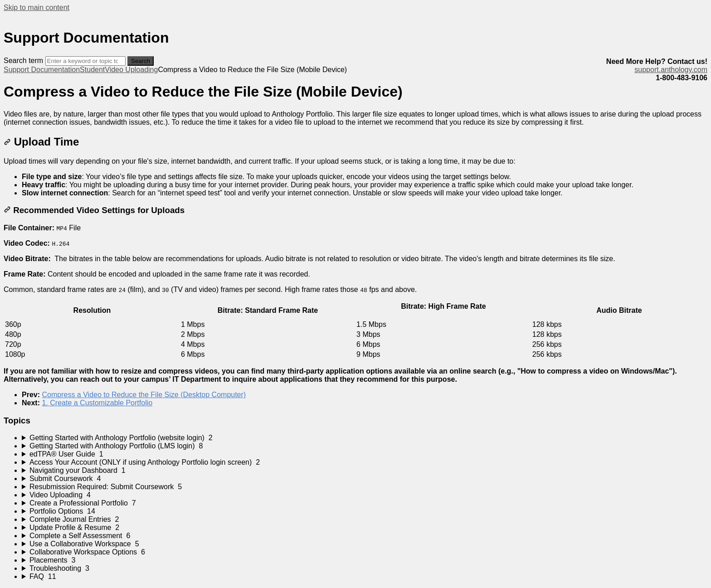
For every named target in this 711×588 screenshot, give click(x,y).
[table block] (355, 330)
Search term (23, 61)
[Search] (85, 61)
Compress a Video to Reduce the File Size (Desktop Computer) (144, 395)
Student (92, 70)
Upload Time (41, 142)
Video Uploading (131, 70)
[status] (355, 118)
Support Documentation (42, 70)
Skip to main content (37, 7)
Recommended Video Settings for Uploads (94, 210)
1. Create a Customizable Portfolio (97, 403)
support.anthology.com (671, 70)
